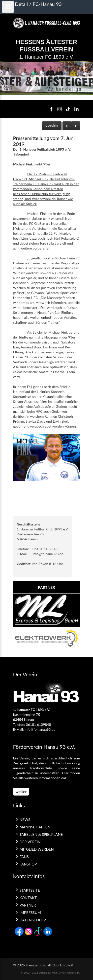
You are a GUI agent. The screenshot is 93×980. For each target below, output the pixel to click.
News (25, 820)
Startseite (30, 890)
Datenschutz (33, 920)
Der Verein (30, 842)
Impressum (30, 912)
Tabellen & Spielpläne (41, 834)
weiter (21, 791)
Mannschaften (35, 827)
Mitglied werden (37, 849)
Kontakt (28, 898)
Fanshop (28, 864)
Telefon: (23, 549)
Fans (24, 857)
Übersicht (52, 125)
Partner (28, 905)
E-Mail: (22, 554)
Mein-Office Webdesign (66, 973)
